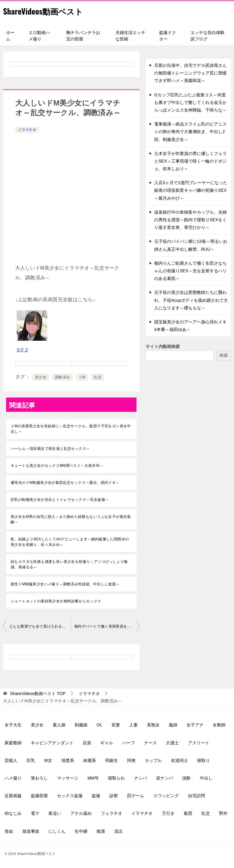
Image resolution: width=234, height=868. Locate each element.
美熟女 (153, 725)
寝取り (204, 760)
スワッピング (166, 796)
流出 (119, 831)
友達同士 (179, 760)
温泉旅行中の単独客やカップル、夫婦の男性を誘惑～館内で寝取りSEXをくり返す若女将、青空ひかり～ (190, 220)
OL (99, 725)
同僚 (131, 760)
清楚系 (68, 760)
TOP (38, 694)
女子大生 (13, 725)
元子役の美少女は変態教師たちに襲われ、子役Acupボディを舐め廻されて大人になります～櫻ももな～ (191, 300)
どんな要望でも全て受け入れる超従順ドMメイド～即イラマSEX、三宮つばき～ (40, 626)
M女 (48, 760)
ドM (82, 377)
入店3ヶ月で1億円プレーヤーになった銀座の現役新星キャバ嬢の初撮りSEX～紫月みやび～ (191, 190)
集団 (188, 813)
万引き (168, 813)
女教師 (219, 725)
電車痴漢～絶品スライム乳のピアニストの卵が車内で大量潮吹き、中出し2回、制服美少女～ (190, 132)
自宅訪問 (197, 796)
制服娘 (81, 725)
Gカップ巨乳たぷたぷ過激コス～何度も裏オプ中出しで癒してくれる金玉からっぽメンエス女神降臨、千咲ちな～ (190, 102)
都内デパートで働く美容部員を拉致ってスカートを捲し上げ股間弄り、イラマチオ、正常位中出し (107, 626)
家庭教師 (13, 743)
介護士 (172, 743)
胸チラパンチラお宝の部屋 (83, 36)
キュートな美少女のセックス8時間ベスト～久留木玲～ (57, 466)
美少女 (41, 377)
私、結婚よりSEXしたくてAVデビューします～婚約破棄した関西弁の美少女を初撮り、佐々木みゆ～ (70, 542)
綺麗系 (90, 760)
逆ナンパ (165, 778)
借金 (9, 831)
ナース (151, 743)
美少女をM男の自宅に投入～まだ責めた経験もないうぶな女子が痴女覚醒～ (71, 519)
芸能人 (11, 760)
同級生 (112, 760)
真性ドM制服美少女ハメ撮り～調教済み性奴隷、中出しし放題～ (65, 584)
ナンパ (140, 778)
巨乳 (31, 760)
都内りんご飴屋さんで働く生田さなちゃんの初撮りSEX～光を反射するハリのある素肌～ (190, 271)
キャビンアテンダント (52, 743)
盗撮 (96, 796)
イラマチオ (27, 130)
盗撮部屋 (39, 796)
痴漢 (101, 831)
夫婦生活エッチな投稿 (130, 36)
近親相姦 (13, 796)
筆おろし (39, 778)
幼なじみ (13, 813)
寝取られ (116, 778)
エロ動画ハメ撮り (39, 36)
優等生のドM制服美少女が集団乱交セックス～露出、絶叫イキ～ (65, 483)
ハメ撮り (13, 778)
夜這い (55, 813)
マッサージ (68, 778)
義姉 (173, 725)
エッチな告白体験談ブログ (207, 36)
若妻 (116, 725)
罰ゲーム (136, 796)
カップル (153, 760)
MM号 (93, 778)
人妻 (133, 725)
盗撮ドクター (168, 36)
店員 (87, 743)
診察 (114, 796)
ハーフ (129, 743)
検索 (224, 355)
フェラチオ (112, 813)
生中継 (81, 831)
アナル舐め (81, 813)
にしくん (57, 831)
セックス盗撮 (70, 796)
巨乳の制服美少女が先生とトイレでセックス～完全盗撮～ (60, 500)
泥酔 (186, 778)
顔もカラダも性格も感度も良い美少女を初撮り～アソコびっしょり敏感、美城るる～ (69, 564)
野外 (223, 813)
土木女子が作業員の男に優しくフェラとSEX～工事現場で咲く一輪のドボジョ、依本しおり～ (190, 161)
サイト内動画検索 (163, 346)
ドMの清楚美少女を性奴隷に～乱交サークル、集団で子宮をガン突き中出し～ (71, 429)
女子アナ (195, 725)
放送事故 (31, 831)
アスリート (199, 743)
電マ (35, 813)
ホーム (10, 36)
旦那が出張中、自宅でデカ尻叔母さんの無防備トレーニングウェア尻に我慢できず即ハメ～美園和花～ (190, 73)
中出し (206, 778)
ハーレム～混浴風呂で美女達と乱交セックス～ (50, 449)
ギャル (107, 743)
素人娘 (59, 725)
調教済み (62, 377)
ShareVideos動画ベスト (49, 10)
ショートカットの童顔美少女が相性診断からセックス (56, 601)
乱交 (98, 377)
